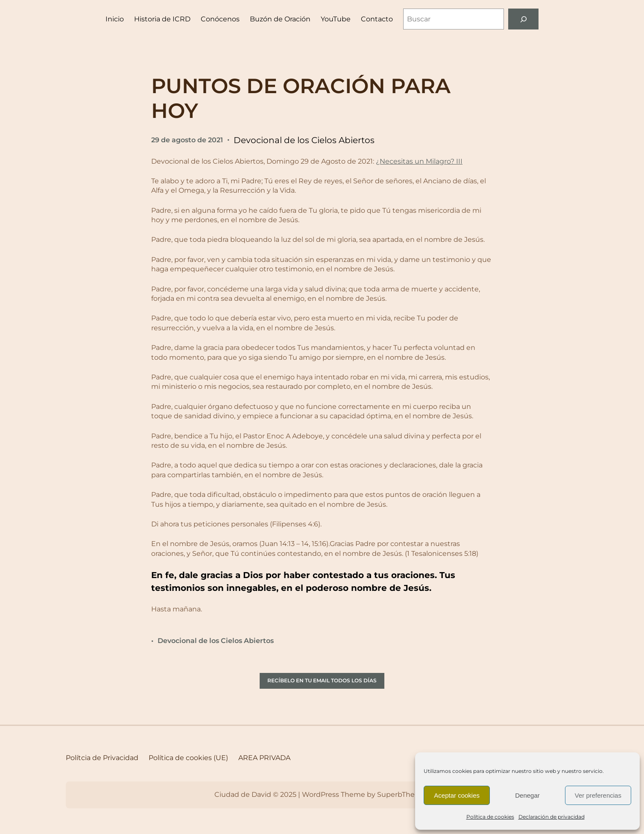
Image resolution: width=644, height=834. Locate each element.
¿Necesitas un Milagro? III (419, 161)
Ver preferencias (598, 795)
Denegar (527, 795)
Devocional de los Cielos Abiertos (304, 140)
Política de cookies (490, 817)
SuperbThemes (403, 794)
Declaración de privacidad (552, 817)
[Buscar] (523, 19)
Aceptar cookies (457, 795)
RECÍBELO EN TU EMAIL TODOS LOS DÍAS (322, 680)
